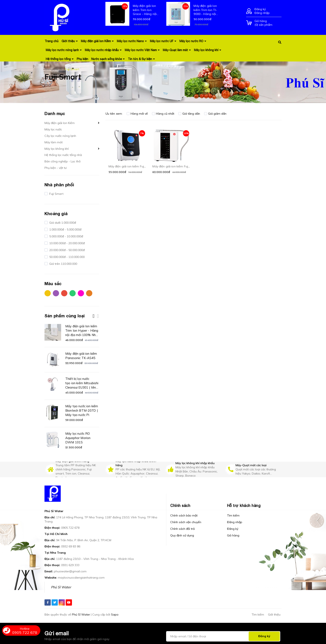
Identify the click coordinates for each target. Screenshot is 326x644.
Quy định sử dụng (182, 535)
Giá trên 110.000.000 (63, 264)
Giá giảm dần (215, 114)
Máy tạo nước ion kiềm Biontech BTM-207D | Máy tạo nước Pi (82, 410)
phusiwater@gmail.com (70, 571)
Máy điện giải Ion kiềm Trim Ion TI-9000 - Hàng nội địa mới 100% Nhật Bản (207, 10)
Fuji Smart (56, 194)
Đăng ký (260, 9)
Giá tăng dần (189, 114)
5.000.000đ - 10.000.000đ (66, 236)
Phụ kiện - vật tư (56, 168)
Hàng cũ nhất (163, 114)
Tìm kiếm (233, 515)
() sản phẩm (268, 23)
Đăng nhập (262, 13)
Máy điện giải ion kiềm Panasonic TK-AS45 (81, 356)
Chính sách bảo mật (184, 515)
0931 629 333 (70, 565)
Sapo (115, 615)
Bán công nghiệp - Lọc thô (63, 161)
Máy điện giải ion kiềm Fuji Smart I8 (177, 166)
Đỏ (64, 293)
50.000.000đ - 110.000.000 (67, 257)
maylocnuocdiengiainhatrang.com (81, 578)
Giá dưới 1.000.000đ (62, 223)
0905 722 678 (70, 528)
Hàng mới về (137, 114)
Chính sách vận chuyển (186, 522)
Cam (89, 293)
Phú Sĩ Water (61, 587)
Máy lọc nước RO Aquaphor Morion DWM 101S (78, 438)
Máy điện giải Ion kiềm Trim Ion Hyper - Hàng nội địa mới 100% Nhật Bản (82, 331)
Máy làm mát (54, 142)
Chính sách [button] (180, 506)
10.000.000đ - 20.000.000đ (67, 243)
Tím (56, 293)
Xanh (73, 293)
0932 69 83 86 (71, 546)
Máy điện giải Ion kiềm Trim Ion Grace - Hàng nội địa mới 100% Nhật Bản (146, 10)
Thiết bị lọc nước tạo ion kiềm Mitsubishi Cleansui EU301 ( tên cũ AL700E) (82, 383)
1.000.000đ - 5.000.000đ (65, 229)
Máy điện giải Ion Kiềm (60, 123)
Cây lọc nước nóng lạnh (60, 136)
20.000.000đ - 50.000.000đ (67, 250)
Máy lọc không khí (57, 149)
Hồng (81, 293)
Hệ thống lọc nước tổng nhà (63, 155)
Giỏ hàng (233, 535)
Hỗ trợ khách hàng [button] (244, 506)
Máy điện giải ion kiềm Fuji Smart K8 (134, 166)
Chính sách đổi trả (182, 529)
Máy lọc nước (53, 129)
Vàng (48, 293)
